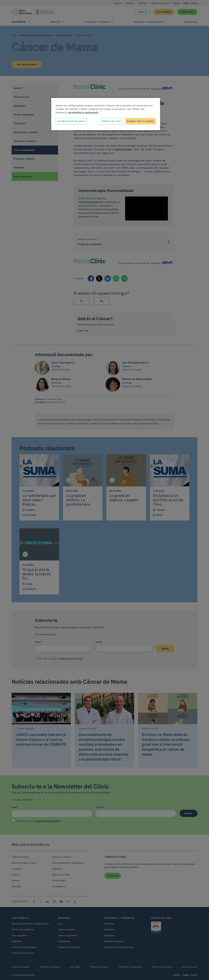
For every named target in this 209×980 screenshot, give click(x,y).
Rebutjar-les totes (112, 121)
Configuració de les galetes (71, 121)
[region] (106, 114)
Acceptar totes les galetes (140, 121)
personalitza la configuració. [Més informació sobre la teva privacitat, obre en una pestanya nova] (83, 112)
